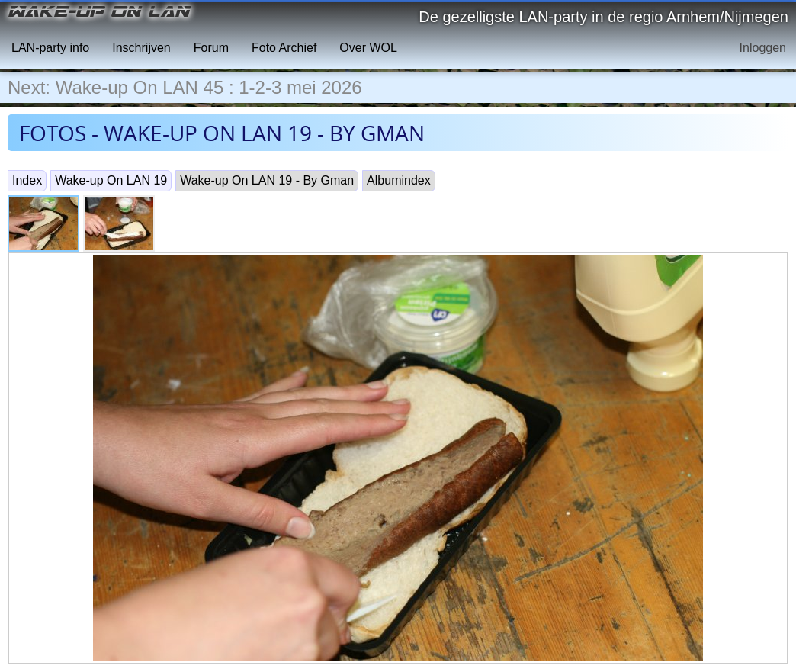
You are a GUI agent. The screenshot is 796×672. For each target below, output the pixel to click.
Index (27, 180)
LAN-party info (50, 48)
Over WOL (368, 48)
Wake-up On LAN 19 (111, 180)
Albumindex (399, 180)
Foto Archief (284, 48)
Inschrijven (141, 48)
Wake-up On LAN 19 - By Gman (267, 180)
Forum (211, 48)
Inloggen (763, 48)
